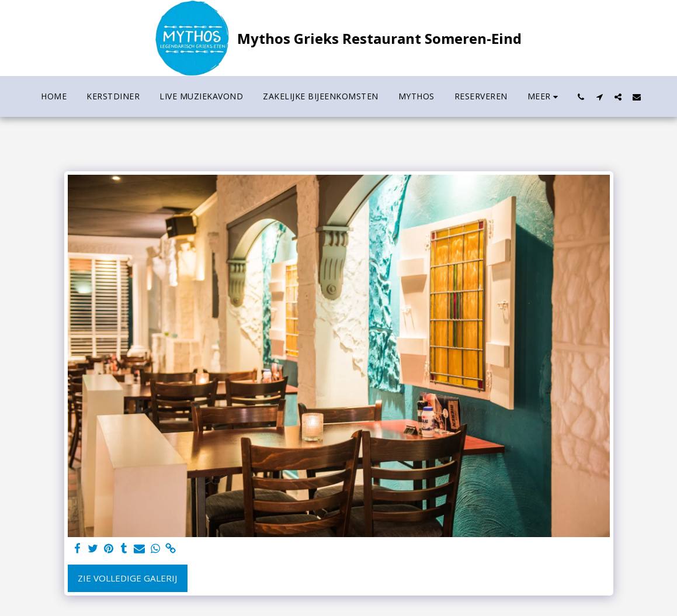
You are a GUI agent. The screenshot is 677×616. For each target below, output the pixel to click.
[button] (581, 97)
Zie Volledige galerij (127, 578)
